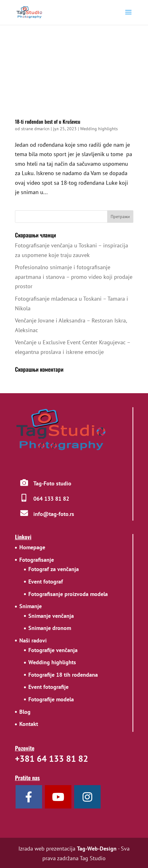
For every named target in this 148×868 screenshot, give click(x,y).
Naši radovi (33, 640)
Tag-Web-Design (97, 849)
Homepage (32, 547)
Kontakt (29, 724)
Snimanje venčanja (51, 616)
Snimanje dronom (50, 628)
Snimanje (31, 606)
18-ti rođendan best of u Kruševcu (48, 122)
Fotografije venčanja (53, 650)
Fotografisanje (37, 560)
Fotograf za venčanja (54, 569)
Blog (25, 712)
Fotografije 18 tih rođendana (63, 675)
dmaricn (42, 129)
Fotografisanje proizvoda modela (68, 594)
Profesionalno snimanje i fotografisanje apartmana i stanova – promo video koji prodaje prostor (74, 277)
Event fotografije (48, 687)
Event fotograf (46, 582)
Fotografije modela (51, 699)
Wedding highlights (99, 129)
